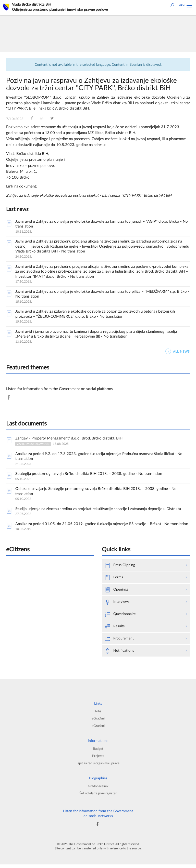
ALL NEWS (178, 351)
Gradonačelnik (98, 789)
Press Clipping (121, 566)
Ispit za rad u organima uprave (98, 766)
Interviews (118, 603)
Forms (114, 578)
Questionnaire (121, 615)
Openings (117, 591)
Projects (98, 759)
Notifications (120, 653)
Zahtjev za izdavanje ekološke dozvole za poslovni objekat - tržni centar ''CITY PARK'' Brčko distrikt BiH (93, 196)
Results (115, 628)
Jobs (98, 713)
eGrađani (98, 721)
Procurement (120, 640)
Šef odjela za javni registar (98, 797)
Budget (98, 751)
